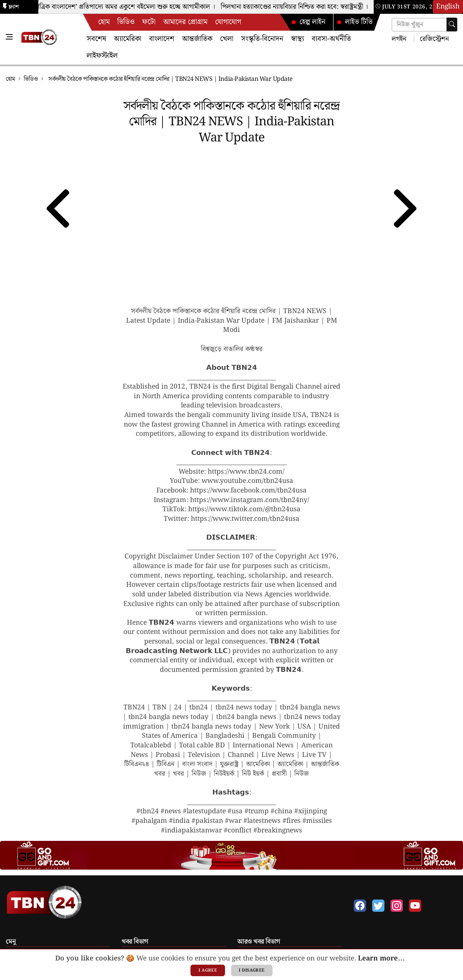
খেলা (227, 39)
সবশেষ (96, 39)
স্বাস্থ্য (297, 39)
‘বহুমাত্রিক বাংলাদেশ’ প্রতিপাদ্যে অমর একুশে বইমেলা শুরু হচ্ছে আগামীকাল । (123, 7)
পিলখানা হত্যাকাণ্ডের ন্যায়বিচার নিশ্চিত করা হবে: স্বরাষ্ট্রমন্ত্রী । (297, 7)
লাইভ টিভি (355, 22)
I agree (208, 970)
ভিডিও (126, 22)
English (448, 7)
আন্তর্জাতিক (197, 39)
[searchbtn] (452, 25)
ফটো (149, 22)
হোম (104, 22)
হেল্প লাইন (308, 22)
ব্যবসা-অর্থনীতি (331, 39)
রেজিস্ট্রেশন (433, 39)
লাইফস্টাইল (102, 56)
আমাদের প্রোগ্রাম (185, 22)
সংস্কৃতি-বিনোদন (262, 39)
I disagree (252, 970)
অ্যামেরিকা (128, 39)
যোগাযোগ (228, 22)
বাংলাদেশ (162, 39)
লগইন (399, 39)
